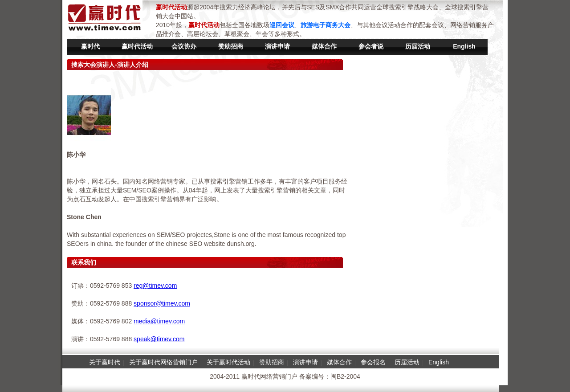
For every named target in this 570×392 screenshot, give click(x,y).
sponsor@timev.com (162, 303)
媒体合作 (324, 46)
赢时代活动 (137, 46)
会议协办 (184, 46)
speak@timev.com (159, 339)
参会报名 (373, 362)
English (464, 46)
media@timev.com (159, 321)
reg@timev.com (155, 286)
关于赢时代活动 (228, 362)
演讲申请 (277, 46)
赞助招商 (231, 46)
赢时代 (90, 46)
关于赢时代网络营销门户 (163, 362)
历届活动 (418, 46)
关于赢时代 (105, 362)
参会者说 (371, 46)
